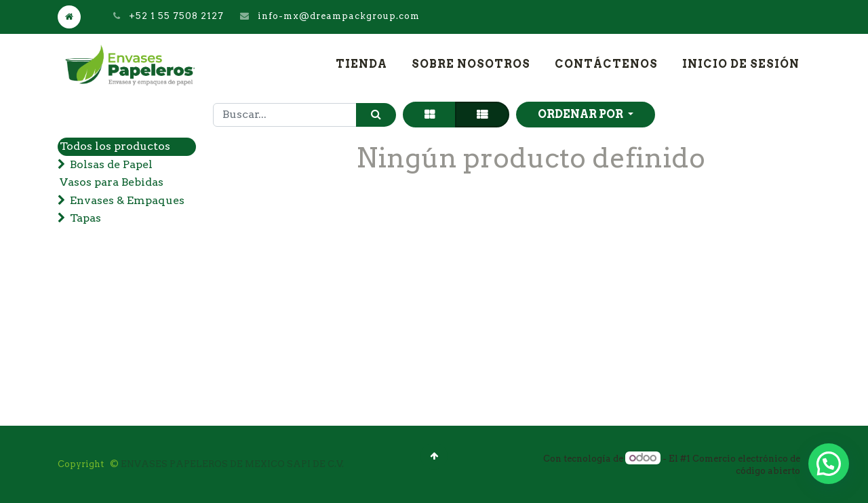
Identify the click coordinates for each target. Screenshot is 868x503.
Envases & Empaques (127, 200)
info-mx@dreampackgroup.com (339, 16)
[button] (586, 115)
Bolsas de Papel (111, 164)
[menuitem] (361, 64)
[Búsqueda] (376, 115)
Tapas (85, 218)
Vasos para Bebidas (112, 182)
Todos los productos (115, 146)
